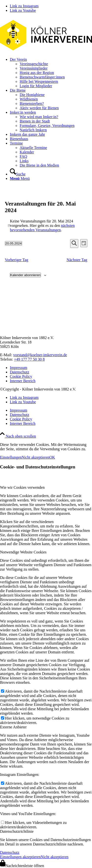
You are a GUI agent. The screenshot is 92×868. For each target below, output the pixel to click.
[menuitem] (51, 73)
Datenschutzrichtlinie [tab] (17, 831)
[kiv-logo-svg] (46, 51)
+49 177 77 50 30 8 (29, 359)
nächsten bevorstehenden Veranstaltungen (42, 228)
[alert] (46, 226)
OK (52, 457)
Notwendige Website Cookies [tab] (23, 552)
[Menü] (20, 178)
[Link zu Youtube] (23, 10)
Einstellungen (11, 457)
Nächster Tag (77, 260)
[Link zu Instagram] (24, 6)
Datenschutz (20, 372)
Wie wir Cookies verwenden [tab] (22, 487)
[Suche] (18, 174)
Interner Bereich (23, 381)
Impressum (19, 368)
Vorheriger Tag (17, 260)
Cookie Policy (21, 376)
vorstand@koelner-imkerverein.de (40, 355)
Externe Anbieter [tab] (13, 727)
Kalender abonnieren (26, 275)
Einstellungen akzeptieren (20, 857)
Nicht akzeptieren (35, 457)
